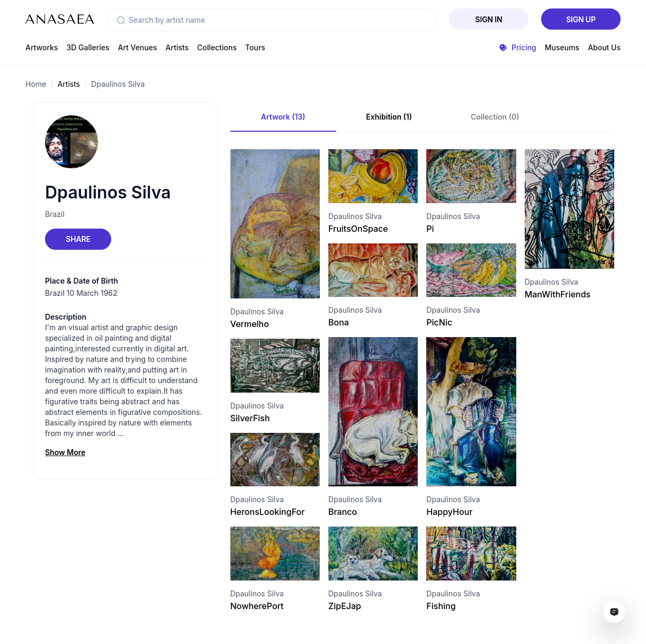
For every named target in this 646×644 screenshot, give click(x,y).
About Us (604, 47)
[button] (121, 20)
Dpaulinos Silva (118, 84)
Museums (562, 47)
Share (78, 239)
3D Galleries (88, 47)
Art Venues (138, 47)
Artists (177, 47)
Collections (217, 47)
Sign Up (581, 19)
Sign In (489, 19)
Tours (255, 47)
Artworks (42, 47)
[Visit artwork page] (275, 224)
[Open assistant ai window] (614, 612)
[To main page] (60, 19)
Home (36, 84)
